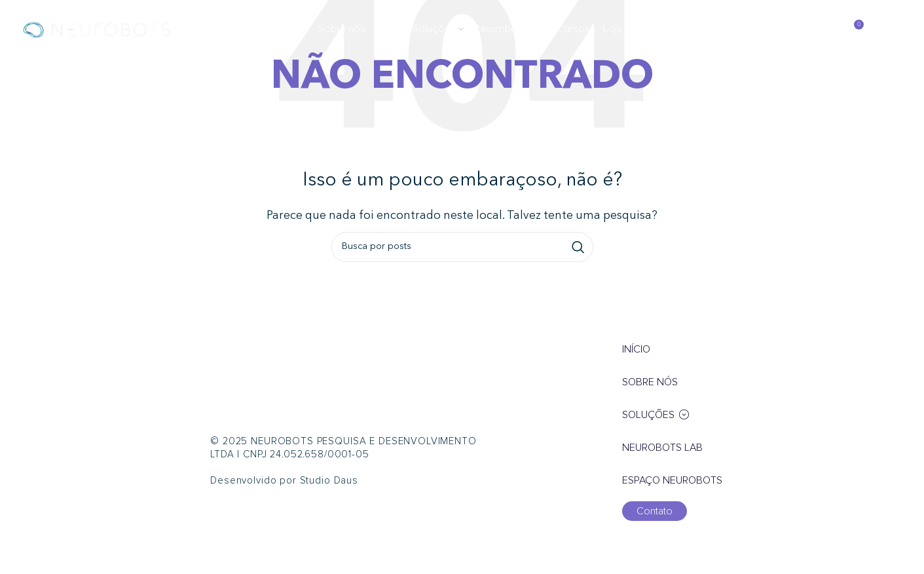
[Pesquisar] (825, 29)
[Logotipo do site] (97, 29)
